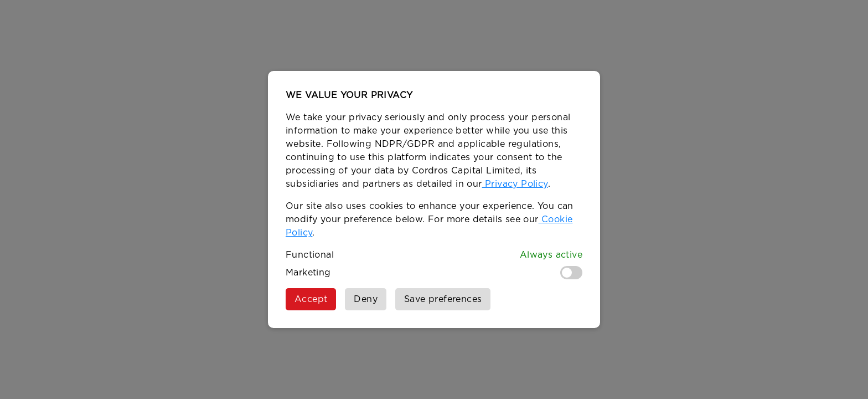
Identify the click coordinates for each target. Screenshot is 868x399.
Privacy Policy (515, 184)
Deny (366, 299)
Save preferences (443, 299)
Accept (311, 299)
